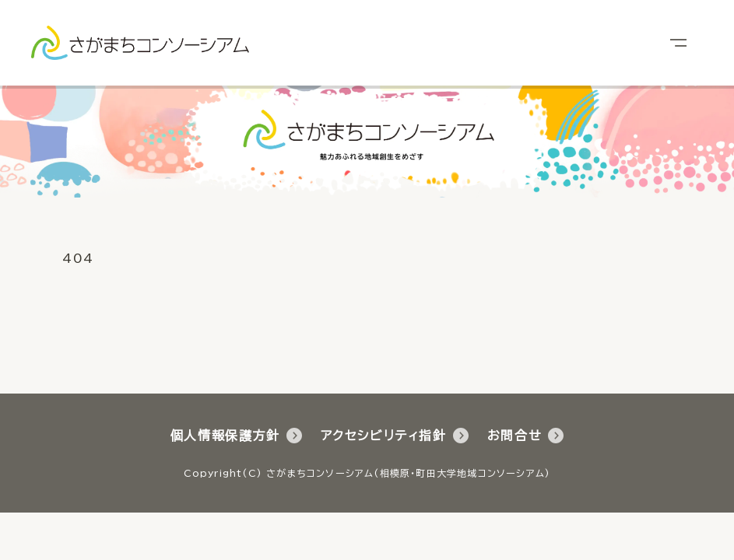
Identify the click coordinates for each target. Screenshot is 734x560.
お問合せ (525, 436)
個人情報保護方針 (236, 436)
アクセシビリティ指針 (395, 436)
